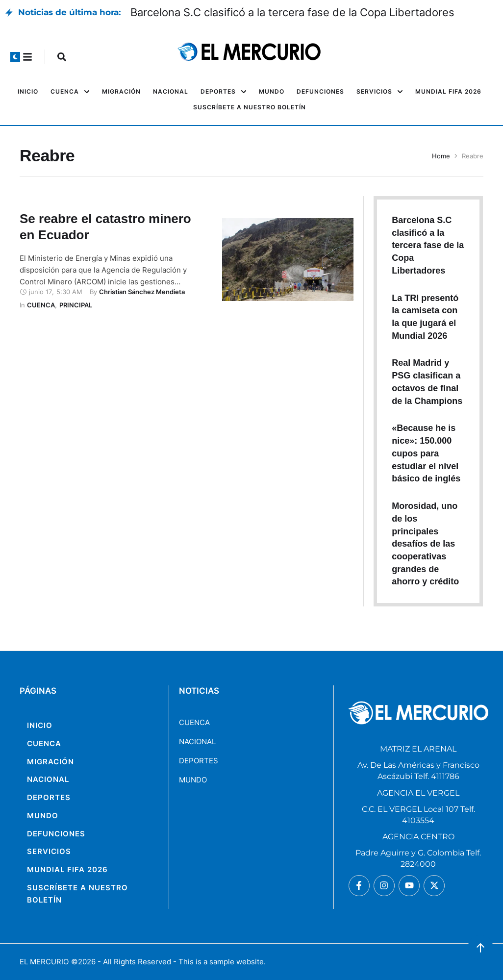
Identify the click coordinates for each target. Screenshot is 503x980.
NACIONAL (197, 741)
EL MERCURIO (44, 962)
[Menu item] (28, 92)
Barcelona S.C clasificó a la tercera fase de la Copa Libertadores (292, 12)
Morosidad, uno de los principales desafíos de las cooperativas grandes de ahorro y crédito (425, 544)
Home (441, 156)
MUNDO (193, 780)
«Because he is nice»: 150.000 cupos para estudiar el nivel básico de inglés (426, 453)
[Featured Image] (288, 260)
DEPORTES (199, 761)
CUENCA (194, 722)
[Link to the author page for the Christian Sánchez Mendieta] (142, 292)
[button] (15, 57)
